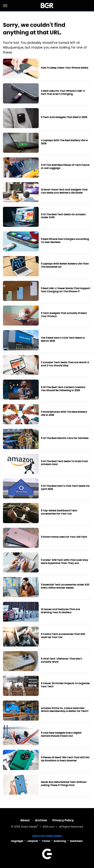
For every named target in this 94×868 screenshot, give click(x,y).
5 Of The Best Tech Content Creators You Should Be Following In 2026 (63, 389)
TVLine (46, 841)
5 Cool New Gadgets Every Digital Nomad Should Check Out (61, 734)
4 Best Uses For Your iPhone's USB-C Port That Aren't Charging (63, 93)
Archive (41, 820)
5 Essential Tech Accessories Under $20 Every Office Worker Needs (65, 586)
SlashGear (76, 841)
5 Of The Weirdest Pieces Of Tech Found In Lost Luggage (65, 167)
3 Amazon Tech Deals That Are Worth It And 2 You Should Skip (65, 364)
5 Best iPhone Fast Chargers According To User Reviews (65, 241)
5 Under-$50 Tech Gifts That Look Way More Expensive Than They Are (65, 562)
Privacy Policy (63, 820)
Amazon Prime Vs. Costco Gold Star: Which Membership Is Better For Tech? (65, 710)
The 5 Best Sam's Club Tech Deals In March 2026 (63, 339)
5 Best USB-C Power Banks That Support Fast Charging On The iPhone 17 (66, 290)
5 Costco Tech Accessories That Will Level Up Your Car (63, 636)
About (25, 820)
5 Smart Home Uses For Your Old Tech (64, 537)
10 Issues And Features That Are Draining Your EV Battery (60, 611)
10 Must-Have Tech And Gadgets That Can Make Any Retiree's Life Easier (64, 191)
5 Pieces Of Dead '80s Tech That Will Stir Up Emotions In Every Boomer (65, 759)
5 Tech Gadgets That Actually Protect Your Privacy (64, 315)
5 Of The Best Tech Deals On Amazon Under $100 (63, 216)
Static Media (29, 827)
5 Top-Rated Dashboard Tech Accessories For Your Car (59, 512)
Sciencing (60, 841)
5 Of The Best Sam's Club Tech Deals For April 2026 (65, 488)
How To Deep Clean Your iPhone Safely (65, 68)
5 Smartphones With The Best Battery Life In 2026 (64, 414)
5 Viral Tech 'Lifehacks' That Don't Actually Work (61, 660)
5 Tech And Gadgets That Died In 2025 (64, 117)
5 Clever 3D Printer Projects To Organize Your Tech (65, 685)
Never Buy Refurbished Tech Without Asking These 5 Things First (64, 784)
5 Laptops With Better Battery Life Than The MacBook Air (65, 265)
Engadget (17, 841)
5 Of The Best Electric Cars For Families (65, 438)
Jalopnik (33, 841)
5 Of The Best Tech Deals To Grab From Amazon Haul (65, 463)
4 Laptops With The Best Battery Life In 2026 (64, 142)
